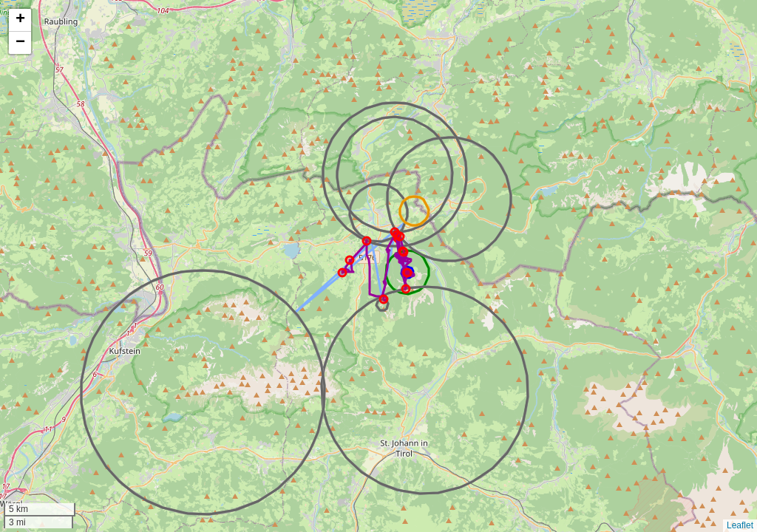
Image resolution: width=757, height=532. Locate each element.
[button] (20, 20)
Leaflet (740, 525)
